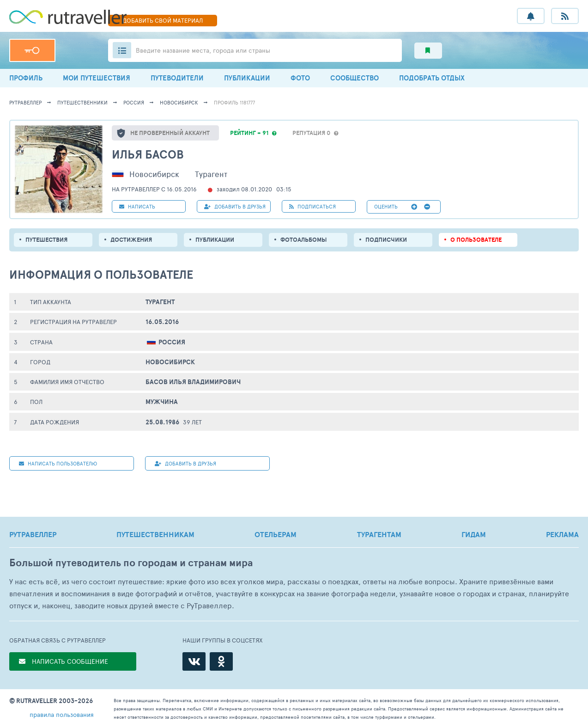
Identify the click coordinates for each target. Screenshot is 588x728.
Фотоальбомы (304, 240)
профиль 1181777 (234, 102)
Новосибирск (179, 102)
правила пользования (62, 714)
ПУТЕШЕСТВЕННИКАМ (155, 534)
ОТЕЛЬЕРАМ (276, 534)
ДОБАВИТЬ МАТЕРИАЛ (163, 20)
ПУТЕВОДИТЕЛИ (177, 78)
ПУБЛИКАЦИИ (247, 78)
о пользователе (476, 240)
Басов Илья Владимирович (193, 382)
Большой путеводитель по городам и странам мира (131, 563)
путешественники (82, 102)
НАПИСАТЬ (137, 206)
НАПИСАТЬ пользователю (58, 463)
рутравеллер (25, 102)
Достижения (131, 240)
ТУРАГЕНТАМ (379, 534)
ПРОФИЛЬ (26, 78)
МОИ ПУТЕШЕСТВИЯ (97, 78)
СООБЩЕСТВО (355, 78)
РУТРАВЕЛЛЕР (33, 534)
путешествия (46, 240)
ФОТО (300, 78)
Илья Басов (148, 154)
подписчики (386, 240)
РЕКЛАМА (562, 534)
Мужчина (162, 402)
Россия (134, 102)
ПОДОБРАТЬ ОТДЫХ (432, 78)
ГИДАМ (474, 534)
